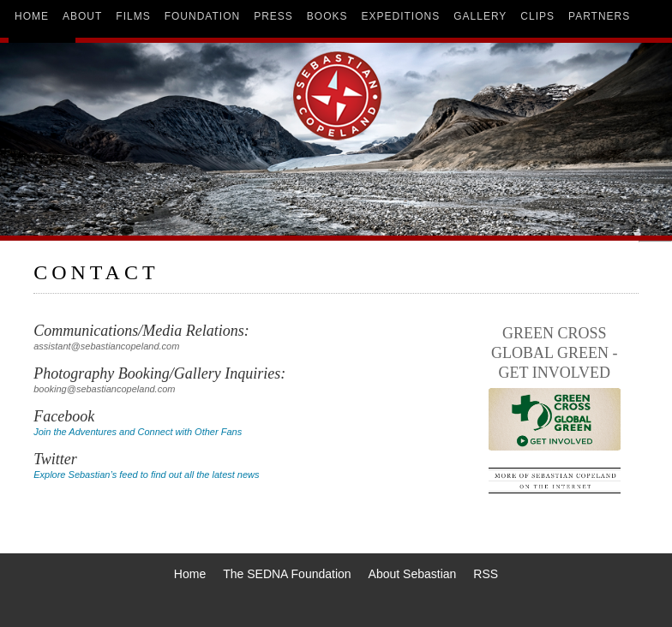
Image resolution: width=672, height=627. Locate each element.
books (327, 16)
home (32, 16)
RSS (486, 574)
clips (537, 16)
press (273, 16)
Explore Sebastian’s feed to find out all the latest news (146, 475)
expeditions (401, 16)
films (133, 16)
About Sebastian (413, 574)
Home (190, 574)
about (82, 16)
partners (599, 16)
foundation (202, 16)
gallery (480, 16)
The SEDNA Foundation (287, 574)
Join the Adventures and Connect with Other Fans (138, 432)
